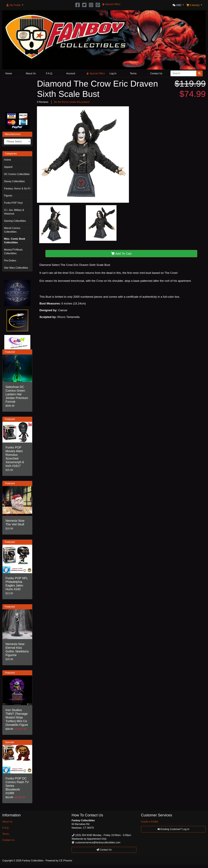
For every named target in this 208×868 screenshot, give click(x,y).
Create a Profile (150, 822)
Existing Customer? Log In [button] (173, 829)
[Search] (183, 73)
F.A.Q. (49, 73)
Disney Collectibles (14, 181)
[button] (15, 5)
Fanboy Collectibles (33, 861)
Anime (7, 160)
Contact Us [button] (104, 850)
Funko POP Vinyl (13, 203)
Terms (133, 73)
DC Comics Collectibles (17, 174)
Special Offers (96, 73)
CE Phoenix (66, 861)
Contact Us (156, 73)
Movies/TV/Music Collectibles (13, 252)
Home (9, 73)
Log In (113, 73)
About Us (31, 73)
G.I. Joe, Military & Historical (14, 212)
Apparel (8, 167)
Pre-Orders (10, 261)
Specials (10, 742)
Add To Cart (121, 254)
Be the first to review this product (72, 102)
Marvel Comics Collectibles (12, 230)
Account (71, 73)
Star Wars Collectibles (16, 268)
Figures (8, 196)
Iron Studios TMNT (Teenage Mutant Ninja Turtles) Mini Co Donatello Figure (17, 717)
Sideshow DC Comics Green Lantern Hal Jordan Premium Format (17, 394)
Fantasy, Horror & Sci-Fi (17, 189)
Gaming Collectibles (15, 221)
